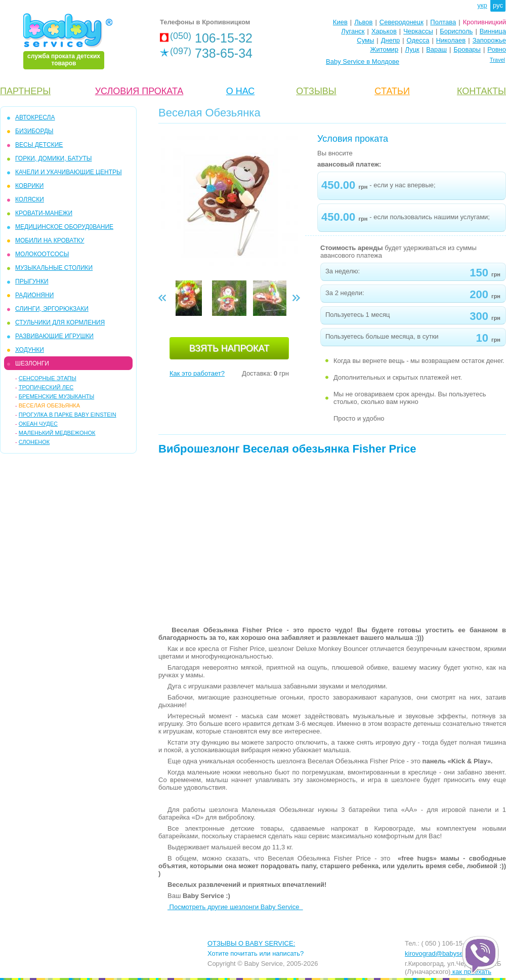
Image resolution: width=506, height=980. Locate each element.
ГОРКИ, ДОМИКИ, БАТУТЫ (53, 158)
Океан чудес (38, 424)
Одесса (418, 40)
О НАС (241, 91)
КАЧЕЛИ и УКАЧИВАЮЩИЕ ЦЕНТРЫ (69, 172)
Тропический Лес (46, 387)
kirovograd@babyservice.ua (446, 953)
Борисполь (456, 31)
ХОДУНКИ (30, 350)
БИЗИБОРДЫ (34, 131)
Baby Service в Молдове (363, 62)
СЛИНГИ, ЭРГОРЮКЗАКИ (52, 309)
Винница (493, 31)
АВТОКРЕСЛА (35, 117)
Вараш (436, 49)
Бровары (467, 49)
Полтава (443, 22)
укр (482, 5)
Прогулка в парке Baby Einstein (68, 415)
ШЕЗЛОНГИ (32, 363)
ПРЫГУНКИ (32, 281)
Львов (363, 22)
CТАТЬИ (392, 91)
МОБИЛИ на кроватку (50, 240)
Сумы (365, 40)
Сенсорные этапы (48, 378)
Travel (497, 60)
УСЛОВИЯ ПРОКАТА (139, 91)
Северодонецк (402, 22)
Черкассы (418, 31)
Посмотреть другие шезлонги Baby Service (235, 907)
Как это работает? (197, 373)
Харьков (384, 31)
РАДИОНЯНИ (34, 295)
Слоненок (34, 442)
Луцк (412, 49)
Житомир (384, 49)
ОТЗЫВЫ (316, 91)
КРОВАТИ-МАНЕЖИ (44, 213)
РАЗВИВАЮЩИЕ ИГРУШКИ (54, 336)
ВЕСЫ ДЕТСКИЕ (39, 145)
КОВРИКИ (29, 186)
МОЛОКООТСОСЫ (42, 254)
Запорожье (489, 40)
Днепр (390, 40)
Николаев (451, 40)
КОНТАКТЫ (481, 91)
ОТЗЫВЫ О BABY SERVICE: (251, 943)
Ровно (497, 49)
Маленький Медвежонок (57, 433)
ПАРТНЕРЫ (25, 91)
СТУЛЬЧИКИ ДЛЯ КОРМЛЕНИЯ (60, 322)
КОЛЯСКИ (30, 199)
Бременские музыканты (56, 396)
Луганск (353, 31)
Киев (340, 22)
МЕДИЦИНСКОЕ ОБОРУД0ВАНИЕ (64, 227)
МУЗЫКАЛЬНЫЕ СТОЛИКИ (54, 268)
